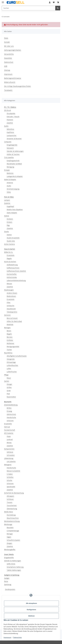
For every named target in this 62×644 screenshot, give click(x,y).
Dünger (9, 384)
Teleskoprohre (12, 312)
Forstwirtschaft (10, 430)
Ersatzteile (11, 255)
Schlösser (10, 499)
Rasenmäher (11, 397)
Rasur (9, 378)
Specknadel (11, 487)
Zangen (9, 543)
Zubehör (10, 123)
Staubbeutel (11, 309)
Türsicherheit (12, 505)
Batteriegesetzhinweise (13, 78)
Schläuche (10, 306)
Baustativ (10, 527)
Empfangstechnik (13, 161)
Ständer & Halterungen (15, 151)
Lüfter (9, 368)
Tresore (10, 502)
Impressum (7, 637)
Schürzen (10, 421)
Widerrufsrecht (10, 82)
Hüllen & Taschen (13, 154)
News (6, 38)
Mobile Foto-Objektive (15, 209)
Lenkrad (10, 439)
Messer (9, 284)
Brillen (9, 408)
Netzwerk (10, 148)
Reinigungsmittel (13, 346)
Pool (8, 394)
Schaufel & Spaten (13, 540)
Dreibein (10, 219)
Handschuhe (11, 417)
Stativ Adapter (12, 213)
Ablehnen (31, 616)
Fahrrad (7, 427)
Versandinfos (9, 54)
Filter (9, 302)
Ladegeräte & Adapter (15, 176)
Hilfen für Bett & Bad (14, 321)
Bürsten (10, 337)
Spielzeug (8, 584)
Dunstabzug (11, 515)
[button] (50, 2)
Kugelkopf (10, 206)
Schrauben (11, 455)
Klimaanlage (11, 362)
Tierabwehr (8, 90)
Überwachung (12, 509)
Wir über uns (9, 46)
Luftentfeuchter (12, 365)
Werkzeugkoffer (10, 549)
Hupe (9, 436)
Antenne (10, 183)
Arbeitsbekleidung (11, 405)
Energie (7, 170)
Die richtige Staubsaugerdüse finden (18, 86)
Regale (9, 258)
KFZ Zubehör (9, 433)
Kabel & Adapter (10, 179)
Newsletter (8, 58)
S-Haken (10, 474)
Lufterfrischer (12, 372)
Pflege (6, 375)
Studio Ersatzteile (13, 238)
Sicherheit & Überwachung (14, 493)
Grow (9, 390)
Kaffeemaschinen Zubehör (16, 271)
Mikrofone (10, 129)
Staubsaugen (9, 290)
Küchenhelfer (12, 274)
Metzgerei (8, 465)
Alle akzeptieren (31, 603)
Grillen (9, 387)
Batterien (10, 173)
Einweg (9, 411)
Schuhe (9, 480)
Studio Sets (11, 241)
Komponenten (9, 449)
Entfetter (10, 340)
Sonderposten (10, 589)
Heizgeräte (11, 359)
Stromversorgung (13, 189)
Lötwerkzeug (9, 458)
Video (9, 192)
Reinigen (7, 328)
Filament (10, 120)
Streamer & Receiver (14, 139)
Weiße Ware (9, 512)
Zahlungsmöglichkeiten (13, 50)
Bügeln (9, 334)
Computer (8, 142)
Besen (9, 331)
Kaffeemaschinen (13, 268)
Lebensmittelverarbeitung (16, 280)
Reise (6, 581)
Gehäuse (10, 452)
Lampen (7, 200)
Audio (6, 126)
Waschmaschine (13, 518)
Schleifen (10, 477)
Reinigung (10, 167)
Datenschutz (18, 637)
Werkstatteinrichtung (12, 521)
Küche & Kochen (10, 262)
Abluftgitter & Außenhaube (17, 356)
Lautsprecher (12, 135)
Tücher (9, 350)
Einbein (10, 222)
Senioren (7, 315)
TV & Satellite (9, 157)
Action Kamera (9, 244)
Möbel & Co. (9, 252)
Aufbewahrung (12, 265)
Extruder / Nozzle (13, 117)
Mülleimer (10, 343)
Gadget (7, 578)
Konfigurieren (31, 610)
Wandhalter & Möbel (14, 164)
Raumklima (8, 353)
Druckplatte (11, 113)
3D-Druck (8, 110)
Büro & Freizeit (12, 318)
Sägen (9, 537)
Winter (9, 443)
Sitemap (7, 70)
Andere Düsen (12, 293)
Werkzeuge (8, 524)
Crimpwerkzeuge (13, 531)
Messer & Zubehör (13, 471)
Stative (7, 216)
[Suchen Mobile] (29, 8)
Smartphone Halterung (15, 567)
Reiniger (10, 534)
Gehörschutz (11, 414)
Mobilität (10, 324)
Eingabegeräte (12, 145)
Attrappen (10, 496)
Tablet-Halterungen (14, 570)
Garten (7, 381)
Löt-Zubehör (11, 461)
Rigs (8, 225)
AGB (6, 66)
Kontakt (7, 42)
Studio (6, 231)
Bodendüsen (11, 296)
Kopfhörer (10, 132)
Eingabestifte (9, 558)
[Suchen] (58, 8)
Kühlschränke (12, 277)
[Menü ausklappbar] (3, 1)
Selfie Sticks (11, 564)
